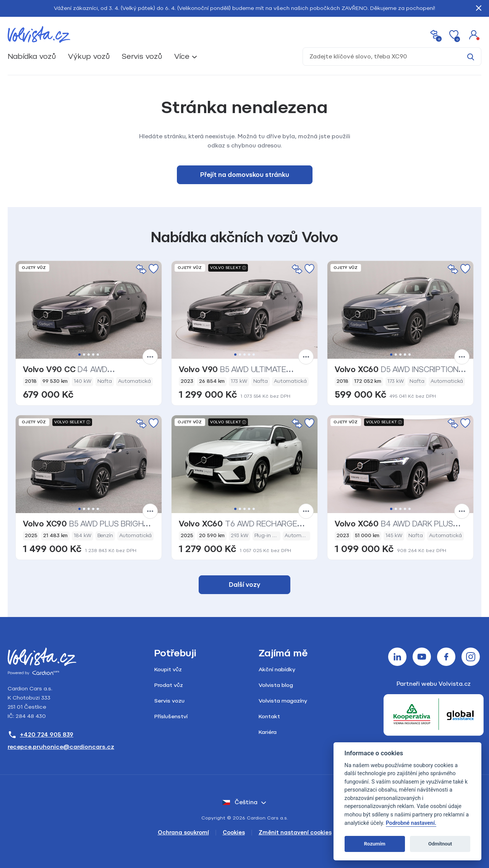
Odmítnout (440, 844)
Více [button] (182, 56)
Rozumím (375, 844)
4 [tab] (93, 355)
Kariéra (268, 732)
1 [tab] (79, 355)
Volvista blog (276, 685)
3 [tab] (89, 355)
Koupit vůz (168, 670)
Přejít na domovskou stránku (245, 175)
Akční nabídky (277, 670)
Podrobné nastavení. (411, 823)
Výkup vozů (89, 56)
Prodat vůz (169, 685)
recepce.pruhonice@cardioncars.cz (61, 747)
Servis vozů (142, 56)
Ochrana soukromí (183, 833)
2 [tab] (84, 355)
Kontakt (269, 717)
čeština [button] (240, 802)
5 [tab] (98, 355)
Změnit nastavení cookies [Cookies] (295, 833)
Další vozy (244, 585)
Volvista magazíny (283, 701)
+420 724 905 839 (40, 735)
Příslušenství (171, 717)
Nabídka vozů (32, 56)
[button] (474, 34)
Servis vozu (169, 701)
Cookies (234, 833)
